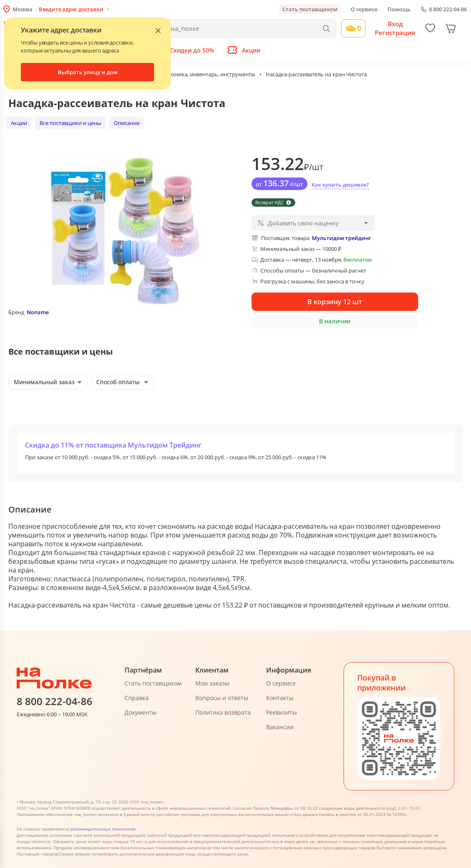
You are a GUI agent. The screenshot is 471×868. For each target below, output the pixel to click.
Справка (137, 698)
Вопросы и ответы (222, 698)
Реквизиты (282, 712)
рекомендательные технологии (103, 829)
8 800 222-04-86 (448, 9)
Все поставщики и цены (70, 123)
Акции (19, 123)
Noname (38, 312)
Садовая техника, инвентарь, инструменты (200, 74)
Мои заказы (212, 683)
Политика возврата (223, 712)
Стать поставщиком (310, 9)
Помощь (399, 9)
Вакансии (280, 727)
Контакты (280, 698)
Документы (141, 712)
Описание (127, 123)
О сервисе (364, 9)
